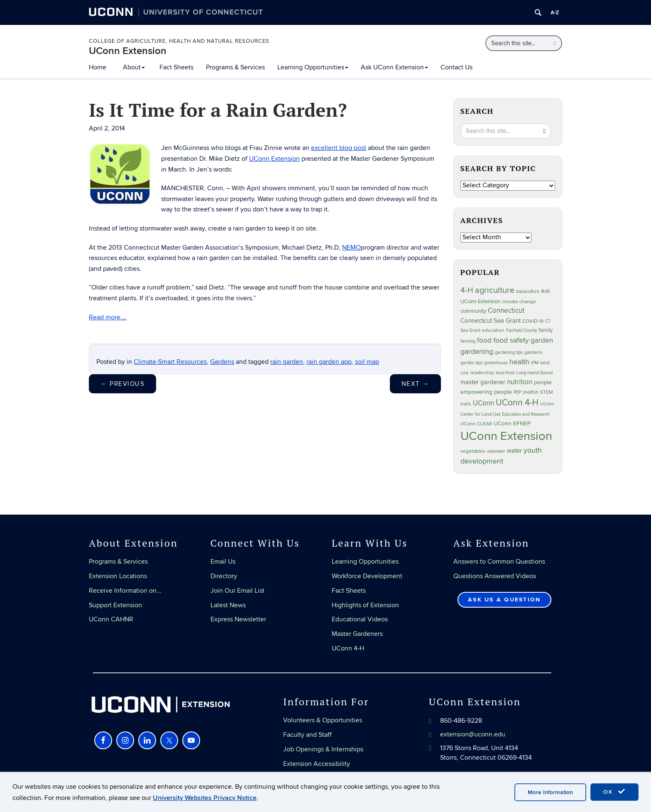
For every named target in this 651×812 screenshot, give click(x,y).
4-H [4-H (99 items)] (467, 290)
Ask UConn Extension (394, 67)
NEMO (351, 248)
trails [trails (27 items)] (466, 404)
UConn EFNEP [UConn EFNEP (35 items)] (512, 424)
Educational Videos (360, 619)
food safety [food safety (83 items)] (511, 340)
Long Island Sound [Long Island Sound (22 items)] (534, 373)
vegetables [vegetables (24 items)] (473, 451)
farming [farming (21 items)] (468, 341)
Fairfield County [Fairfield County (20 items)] (521, 330)
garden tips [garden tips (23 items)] (471, 363)
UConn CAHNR (111, 619)
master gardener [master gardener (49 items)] (483, 382)
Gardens (222, 362)
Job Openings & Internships (323, 749)
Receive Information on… (125, 591)
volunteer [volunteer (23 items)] (496, 451)
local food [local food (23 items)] (505, 373)
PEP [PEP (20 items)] (517, 392)
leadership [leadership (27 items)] (482, 373)
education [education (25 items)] (493, 330)
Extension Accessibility (317, 764)
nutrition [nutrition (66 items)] (520, 382)
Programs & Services (235, 67)
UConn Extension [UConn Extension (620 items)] (506, 436)
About (134, 67)
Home (98, 67)
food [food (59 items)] (484, 341)
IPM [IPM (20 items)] (535, 363)
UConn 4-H (348, 648)
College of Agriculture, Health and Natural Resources (179, 41)
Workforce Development (367, 576)
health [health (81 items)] (519, 362)
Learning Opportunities (313, 67)
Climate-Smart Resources (170, 362)
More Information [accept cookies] (550, 792)
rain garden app (329, 362)
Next (415, 384)
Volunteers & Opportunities (323, 720)
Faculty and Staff (307, 735)
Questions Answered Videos (495, 576)
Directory (224, 576)
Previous (122, 384)
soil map (367, 362)
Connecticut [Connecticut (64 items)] (506, 311)
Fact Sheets (176, 67)
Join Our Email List (237, 591)
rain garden (287, 362)
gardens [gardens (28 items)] (534, 352)
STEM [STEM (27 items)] (547, 392)
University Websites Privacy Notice (205, 798)
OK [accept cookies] (614, 792)
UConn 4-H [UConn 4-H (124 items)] (517, 403)
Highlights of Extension (365, 605)
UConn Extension (128, 51)
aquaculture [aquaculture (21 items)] (528, 291)
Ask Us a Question (504, 600)
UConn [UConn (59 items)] (483, 403)
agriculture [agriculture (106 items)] (495, 290)
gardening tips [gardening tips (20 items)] (509, 352)
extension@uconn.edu (473, 734)
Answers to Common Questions (499, 562)
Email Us (223, 562)
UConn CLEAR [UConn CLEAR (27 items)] (476, 424)
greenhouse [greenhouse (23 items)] (496, 363)
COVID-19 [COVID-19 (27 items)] (533, 321)
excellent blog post (339, 148)
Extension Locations (118, 576)
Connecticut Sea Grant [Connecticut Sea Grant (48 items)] (491, 321)
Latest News (228, 605)
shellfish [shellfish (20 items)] (531, 392)
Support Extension (115, 605)
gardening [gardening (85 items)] (477, 351)
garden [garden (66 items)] (542, 340)
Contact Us (456, 67)
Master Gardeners (357, 634)
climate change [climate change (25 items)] (519, 302)
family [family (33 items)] (546, 330)
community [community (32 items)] (473, 311)
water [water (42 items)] (514, 451)
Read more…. (108, 317)
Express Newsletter (238, 619)
